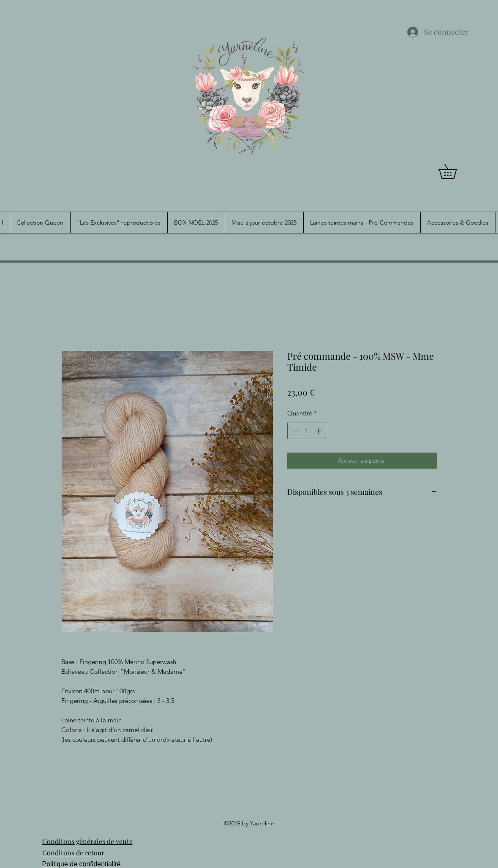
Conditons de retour (73, 853)
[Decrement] (294, 431)
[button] (455, 171)
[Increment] (319, 431)
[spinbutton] (306, 431)
